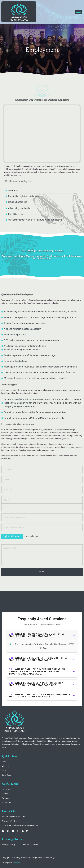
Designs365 (17, 863)
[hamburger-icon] (78, 12)
